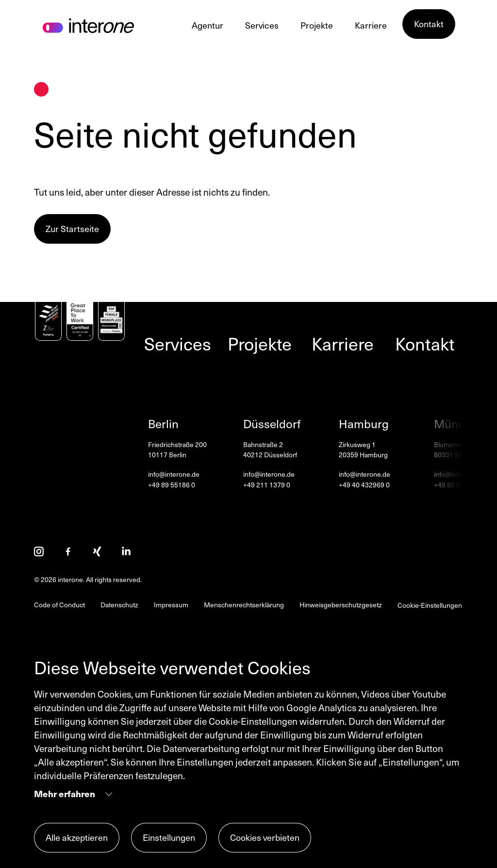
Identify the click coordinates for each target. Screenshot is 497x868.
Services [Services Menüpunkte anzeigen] (262, 25)
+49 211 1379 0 (267, 485)
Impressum (171, 605)
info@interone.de (174, 474)
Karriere (343, 343)
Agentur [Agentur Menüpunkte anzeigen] (207, 25)
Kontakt (425, 343)
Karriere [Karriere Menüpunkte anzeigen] (371, 25)
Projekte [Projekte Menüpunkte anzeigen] (317, 25)
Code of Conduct (59, 605)
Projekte (260, 343)
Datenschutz (119, 605)
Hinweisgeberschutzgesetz (341, 605)
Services (178, 343)
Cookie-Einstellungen (430, 605)
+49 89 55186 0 (172, 485)
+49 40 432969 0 (364, 485)
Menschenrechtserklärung (244, 605)
